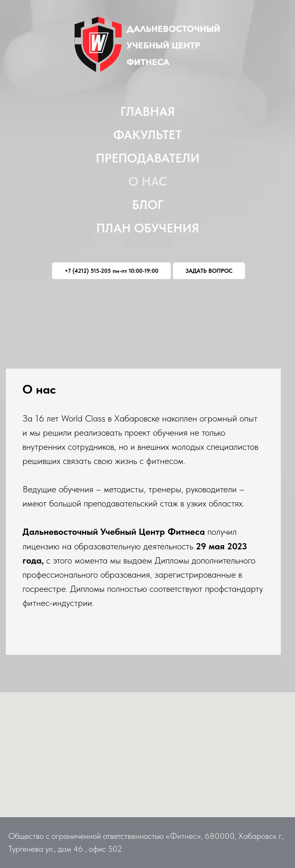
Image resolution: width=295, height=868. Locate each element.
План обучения (148, 228)
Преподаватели (148, 158)
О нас (148, 181)
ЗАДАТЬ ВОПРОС (209, 271)
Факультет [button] (147, 135)
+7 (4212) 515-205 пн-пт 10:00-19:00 (111, 271)
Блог (148, 205)
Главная (148, 111)
